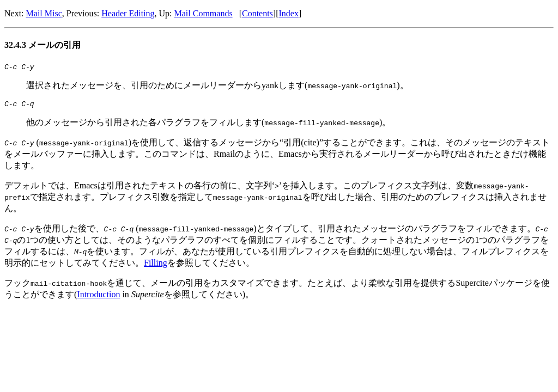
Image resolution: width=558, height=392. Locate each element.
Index (289, 13)
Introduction (98, 298)
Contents (257, 13)
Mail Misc (44, 13)
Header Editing (128, 13)
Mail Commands (204, 13)
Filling (156, 266)
